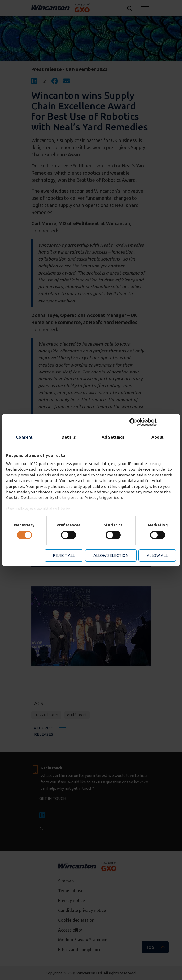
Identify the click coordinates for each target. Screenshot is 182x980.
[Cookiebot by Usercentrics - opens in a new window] (153, 422)
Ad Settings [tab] (113, 437)
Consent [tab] (24, 437)
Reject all (64, 555)
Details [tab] (69, 437)
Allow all (157, 555)
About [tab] (158, 437)
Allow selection (111, 555)
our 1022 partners (39, 464)
